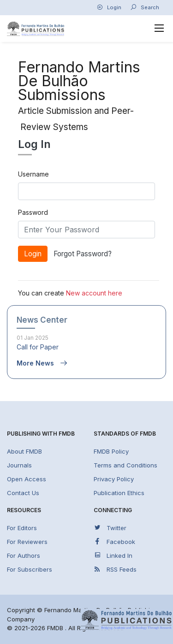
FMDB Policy (111, 451)
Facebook (114, 541)
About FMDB (24, 451)
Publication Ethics (119, 493)
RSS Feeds (115, 569)
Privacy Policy (114, 479)
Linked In (113, 555)
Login (109, 7)
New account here (94, 293)
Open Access (27, 479)
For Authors (24, 555)
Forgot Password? (83, 254)
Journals (19, 465)
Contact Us (23, 493)
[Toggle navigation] (159, 28)
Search (145, 7)
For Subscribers (30, 569)
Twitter (110, 528)
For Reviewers (27, 542)
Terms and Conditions (125, 465)
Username (33, 174)
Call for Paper (38, 347)
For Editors (22, 528)
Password (33, 212)
